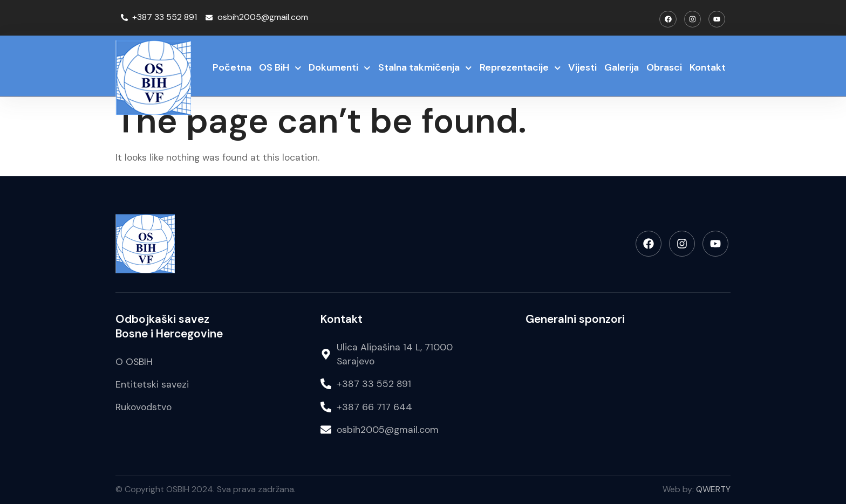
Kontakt (708, 67)
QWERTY (713, 489)
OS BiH (280, 68)
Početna (232, 67)
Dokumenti (340, 68)
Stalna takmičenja (425, 68)
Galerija (622, 67)
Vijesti (582, 67)
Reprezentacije (520, 68)
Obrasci (664, 67)
